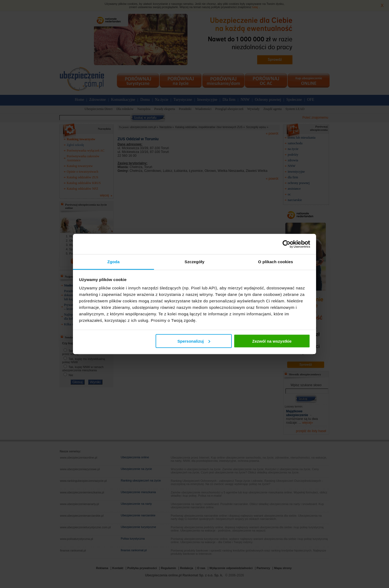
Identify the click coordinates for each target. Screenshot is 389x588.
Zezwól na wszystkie (272, 341)
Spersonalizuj (194, 341)
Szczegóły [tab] (194, 262)
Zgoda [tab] (113, 262)
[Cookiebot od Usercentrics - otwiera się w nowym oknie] (286, 244)
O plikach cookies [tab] (275, 262)
